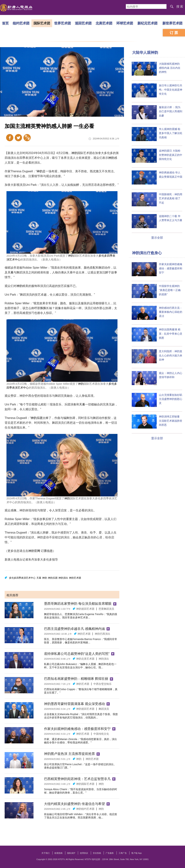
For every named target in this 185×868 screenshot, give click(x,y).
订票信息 (47, 551)
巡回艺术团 (83, 23)
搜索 (180, 7)
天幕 (11, 272)
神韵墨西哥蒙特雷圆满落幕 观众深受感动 (74, 704)
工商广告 (123, 853)
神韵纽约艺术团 (85, 809)
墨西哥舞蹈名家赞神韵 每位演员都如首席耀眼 (78, 604)
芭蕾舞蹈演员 (106, 609)
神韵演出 (63, 578)
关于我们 (46, 853)
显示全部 (157, 238)
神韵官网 (34, 551)
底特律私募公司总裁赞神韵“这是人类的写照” (77, 654)
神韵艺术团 (75, 578)
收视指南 (58, 853)
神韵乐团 (37, 418)
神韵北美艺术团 (85, 659)
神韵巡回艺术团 (85, 609)
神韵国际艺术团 (85, 784)
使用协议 (84, 853)
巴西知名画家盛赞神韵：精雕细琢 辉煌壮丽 (76, 679)
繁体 (27, 138)
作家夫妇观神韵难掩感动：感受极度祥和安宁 (77, 729)
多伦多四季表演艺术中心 (22, 578)
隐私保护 (71, 853)
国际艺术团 (42, 23)
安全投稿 (97, 853)
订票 (174, 33)
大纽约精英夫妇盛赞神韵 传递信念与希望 (74, 804)
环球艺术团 (125, 23)
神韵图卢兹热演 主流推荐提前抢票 (69, 754)
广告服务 (110, 853)
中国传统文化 (101, 734)
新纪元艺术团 (147, 23)
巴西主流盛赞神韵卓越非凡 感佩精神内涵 (74, 629)
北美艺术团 (104, 23)
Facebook (10, 138)
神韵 (74, 153)
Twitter (18, 138)
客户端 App (137, 853)
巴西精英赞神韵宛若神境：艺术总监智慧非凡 (77, 779)
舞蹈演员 (104, 709)
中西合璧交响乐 (102, 684)
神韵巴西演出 (102, 634)
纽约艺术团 (21, 23)
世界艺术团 (63, 23)
